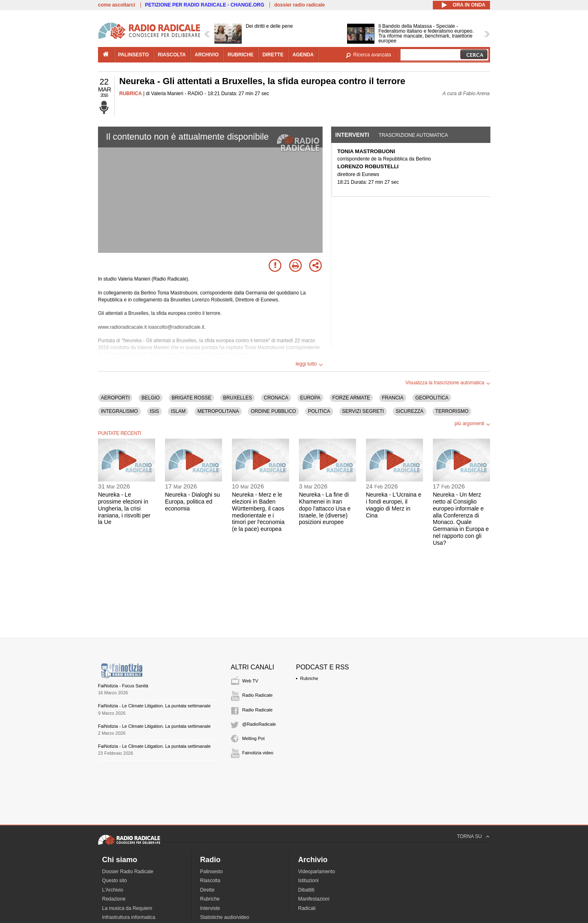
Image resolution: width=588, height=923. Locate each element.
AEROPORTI (115, 398)
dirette (273, 55)
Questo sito (115, 881)
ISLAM (178, 411)
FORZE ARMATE (351, 398)
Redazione (114, 899)
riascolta (172, 55)
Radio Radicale (257, 695)
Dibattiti (306, 890)
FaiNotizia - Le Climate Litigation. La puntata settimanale (154, 706)
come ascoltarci (117, 5)
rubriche (240, 55)
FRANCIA (393, 398)
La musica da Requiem (127, 908)
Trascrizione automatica (413, 135)
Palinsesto (211, 872)
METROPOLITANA (218, 411)
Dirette (207, 890)
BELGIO (150, 398)
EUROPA (310, 398)
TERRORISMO (452, 411)
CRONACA (276, 398)
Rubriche (309, 678)
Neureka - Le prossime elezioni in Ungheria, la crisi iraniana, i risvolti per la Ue (124, 508)
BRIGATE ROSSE (191, 398)
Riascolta (210, 881)
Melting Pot (253, 738)
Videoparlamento (317, 872)
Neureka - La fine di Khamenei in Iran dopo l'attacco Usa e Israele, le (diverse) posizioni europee (325, 508)
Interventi (352, 135)
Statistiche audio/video (225, 917)
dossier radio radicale (299, 5)
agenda (303, 55)
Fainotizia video (258, 753)
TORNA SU (469, 836)
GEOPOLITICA (432, 398)
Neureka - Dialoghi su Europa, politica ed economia (193, 502)
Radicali (307, 908)
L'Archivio (113, 890)
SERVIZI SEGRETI (363, 411)
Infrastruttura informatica (129, 917)
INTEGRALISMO (119, 411)
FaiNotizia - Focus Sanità (123, 686)
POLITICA (319, 411)
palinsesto (134, 55)
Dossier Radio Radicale (128, 872)
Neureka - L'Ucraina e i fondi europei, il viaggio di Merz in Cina (394, 505)
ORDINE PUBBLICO (273, 411)
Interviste (210, 908)
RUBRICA (130, 94)
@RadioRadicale (259, 724)
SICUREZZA (410, 411)
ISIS (155, 411)
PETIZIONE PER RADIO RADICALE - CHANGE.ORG (205, 5)
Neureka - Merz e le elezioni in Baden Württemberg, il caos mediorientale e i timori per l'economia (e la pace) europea (258, 512)
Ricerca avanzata (372, 55)
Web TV (250, 681)
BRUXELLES (237, 398)
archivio (207, 55)
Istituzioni (308, 881)
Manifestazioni (314, 899)
